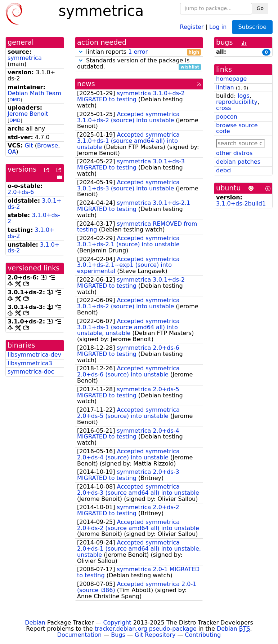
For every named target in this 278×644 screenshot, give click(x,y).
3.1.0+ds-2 (34, 218)
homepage (231, 79)
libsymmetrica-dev (34, 355)
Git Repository (155, 635)
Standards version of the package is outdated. (139, 64)
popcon (227, 117)
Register (192, 27)
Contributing (203, 635)
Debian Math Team (34, 93)
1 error (138, 52)
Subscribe (252, 27)
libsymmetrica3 (30, 363)
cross (223, 108)
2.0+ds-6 (21, 192)
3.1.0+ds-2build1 (241, 204)
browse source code (237, 128)
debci (224, 170)
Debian (35, 623)
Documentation (79, 635)
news (86, 84)
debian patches (238, 162)
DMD (15, 100)
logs (244, 96)
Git (29, 145)
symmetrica (25, 58)
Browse (48, 145)
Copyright (117, 623)
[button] (81, 52)
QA (12, 152)
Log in (218, 27)
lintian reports (139, 52)
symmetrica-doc (31, 372)
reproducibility (237, 102)
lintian (225, 87)
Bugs (118, 635)
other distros (234, 153)
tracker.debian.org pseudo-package (146, 629)
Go (260, 8)
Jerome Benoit (28, 114)
